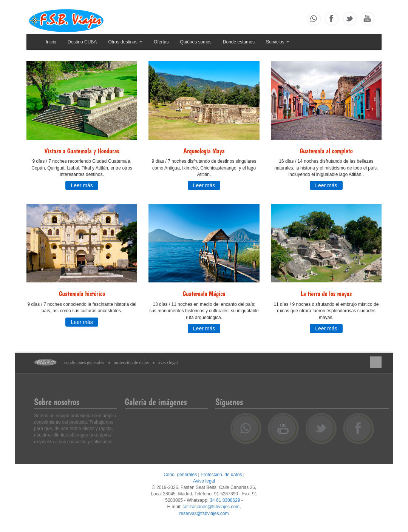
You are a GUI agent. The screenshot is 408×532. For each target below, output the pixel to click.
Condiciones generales (84, 362)
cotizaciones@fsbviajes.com (211, 507)
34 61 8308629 (225, 500)
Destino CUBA (82, 42)
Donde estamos (239, 42)
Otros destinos (125, 42)
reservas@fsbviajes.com (204, 513)
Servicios (278, 42)
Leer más (82, 185)
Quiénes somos (195, 42)
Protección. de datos (221, 475)
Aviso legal (168, 362)
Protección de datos (131, 362)
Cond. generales (180, 475)
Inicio (51, 42)
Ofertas (161, 42)
